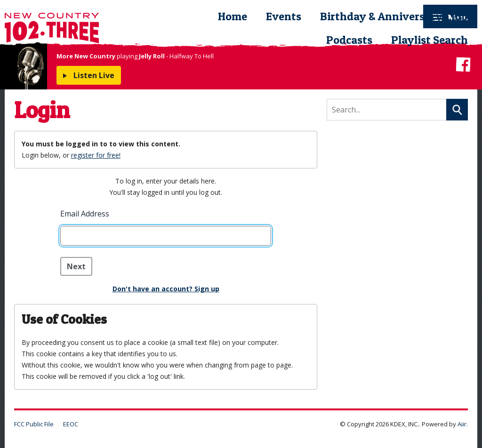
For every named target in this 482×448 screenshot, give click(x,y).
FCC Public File (34, 424)
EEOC (71, 424)
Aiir (462, 424)
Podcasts (349, 40)
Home (233, 16)
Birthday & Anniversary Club (394, 16)
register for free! (96, 155)
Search (457, 110)
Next (76, 266)
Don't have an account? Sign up (166, 289)
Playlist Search (430, 40)
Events (284, 16)
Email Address (85, 214)
